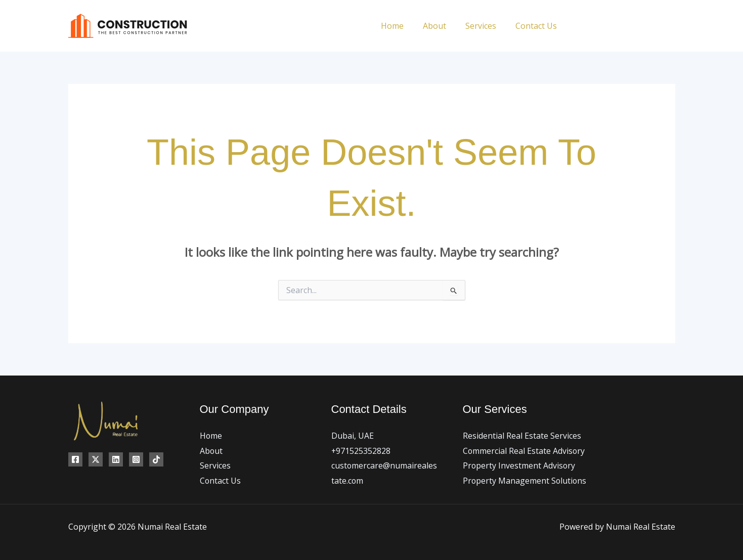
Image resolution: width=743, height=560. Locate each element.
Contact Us (538, 26)
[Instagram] (626, 26)
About (442, 26)
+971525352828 (361, 451)
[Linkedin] (649, 26)
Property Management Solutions (525, 481)
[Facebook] (580, 26)
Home (403, 26)
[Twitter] (603, 26)
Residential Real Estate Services (522, 436)
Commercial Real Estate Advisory (524, 451)
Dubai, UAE (353, 436)
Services (485, 26)
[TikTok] (671, 26)
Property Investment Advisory (519, 465)
